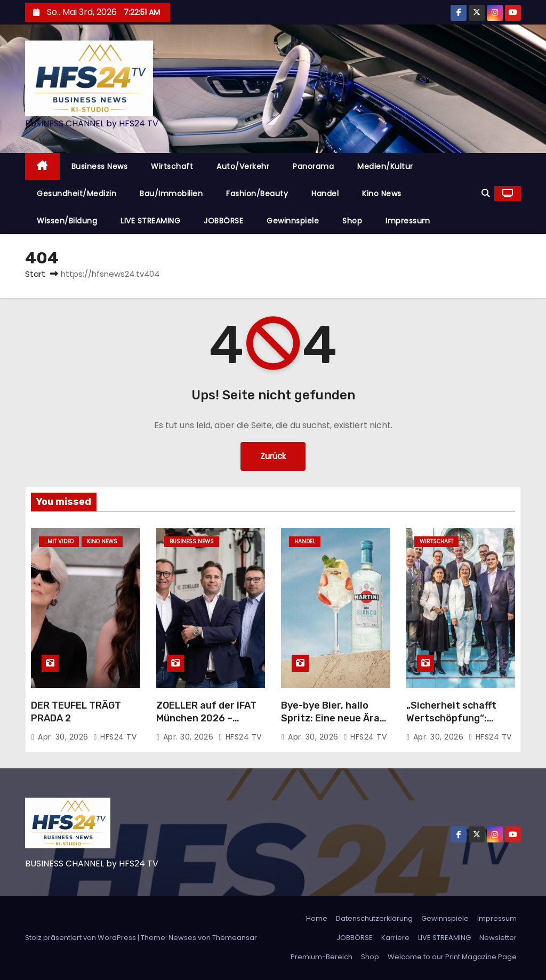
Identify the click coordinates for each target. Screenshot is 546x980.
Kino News (382, 194)
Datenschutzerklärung (374, 918)
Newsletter (498, 938)
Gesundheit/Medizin (77, 194)
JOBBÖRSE (223, 221)
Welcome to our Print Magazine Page (452, 957)
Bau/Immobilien (171, 194)
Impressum (408, 221)
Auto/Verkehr (243, 166)
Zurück (273, 456)
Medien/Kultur (385, 166)
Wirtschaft (172, 166)
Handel (325, 194)
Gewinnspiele (293, 221)
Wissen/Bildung (67, 221)
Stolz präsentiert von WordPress (81, 938)
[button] (486, 193)
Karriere (395, 938)
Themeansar (235, 938)
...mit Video (59, 541)
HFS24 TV (115, 737)
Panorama (313, 166)
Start (35, 274)
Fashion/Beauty (257, 194)
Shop (352, 221)
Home (317, 918)
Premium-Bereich (322, 957)
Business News (100, 166)
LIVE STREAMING (150, 221)
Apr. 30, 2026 (64, 737)
